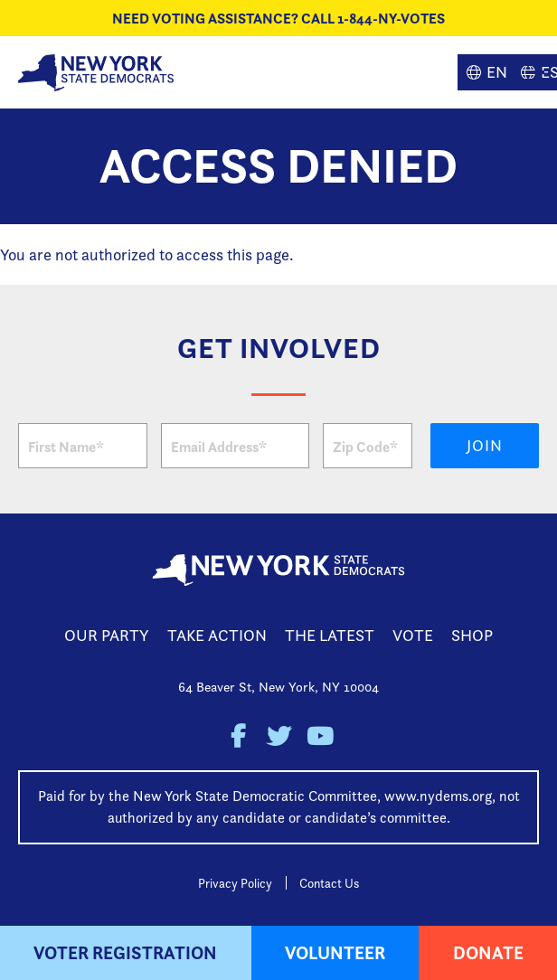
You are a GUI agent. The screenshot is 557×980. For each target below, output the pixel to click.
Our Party (107, 635)
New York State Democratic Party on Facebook (238, 736)
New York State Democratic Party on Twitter (279, 736)
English (485, 72)
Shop (472, 635)
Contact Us (329, 883)
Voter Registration (125, 952)
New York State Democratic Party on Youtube (320, 736)
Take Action (217, 635)
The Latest (330, 635)
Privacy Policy (235, 883)
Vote (413, 635)
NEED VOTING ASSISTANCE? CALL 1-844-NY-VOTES (278, 18)
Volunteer (335, 952)
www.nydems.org (438, 796)
